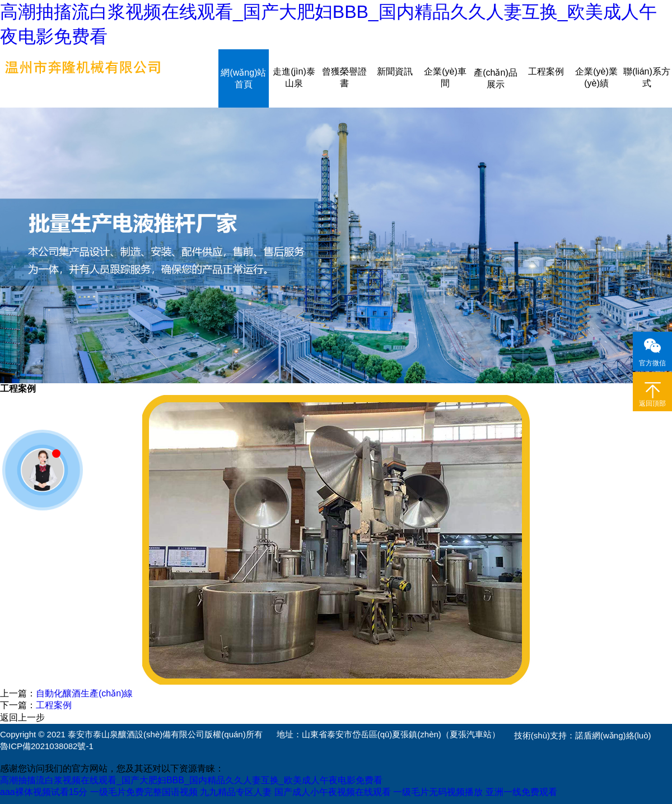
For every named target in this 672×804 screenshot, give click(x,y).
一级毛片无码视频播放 (438, 792)
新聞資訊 (395, 71)
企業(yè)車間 (445, 77)
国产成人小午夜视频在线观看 (333, 792)
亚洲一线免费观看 (521, 792)
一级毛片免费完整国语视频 (144, 792)
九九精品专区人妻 (236, 792)
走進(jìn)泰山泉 (294, 77)
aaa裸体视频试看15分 (44, 792)
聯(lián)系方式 (647, 77)
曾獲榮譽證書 (344, 77)
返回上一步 (22, 717)
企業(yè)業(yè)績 (596, 77)
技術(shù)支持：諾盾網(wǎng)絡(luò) (583, 735)
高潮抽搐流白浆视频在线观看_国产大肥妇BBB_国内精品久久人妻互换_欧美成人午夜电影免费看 (191, 780)
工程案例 (546, 71)
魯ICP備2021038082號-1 (47, 746)
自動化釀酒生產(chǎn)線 (84, 693)
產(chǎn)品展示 (495, 78)
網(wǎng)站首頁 (243, 78)
